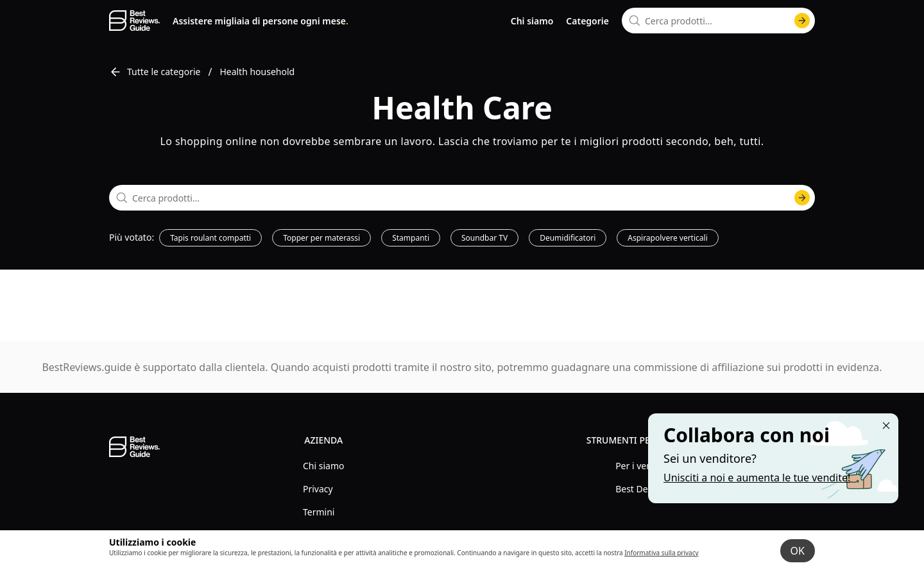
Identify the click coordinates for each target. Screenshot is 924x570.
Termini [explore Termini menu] (319, 512)
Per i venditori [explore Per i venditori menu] (645, 466)
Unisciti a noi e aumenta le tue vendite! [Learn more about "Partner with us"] (757, 478)
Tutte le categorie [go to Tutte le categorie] (155, 72)
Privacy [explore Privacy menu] (318, 489)
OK (798, 551)
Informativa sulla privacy (661, 553)
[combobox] (718, 21)
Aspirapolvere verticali (667, 238)
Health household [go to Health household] (257, 72)
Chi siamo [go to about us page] (532, 21)
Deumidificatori (568, 238)
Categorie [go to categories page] (587, 21)
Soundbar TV (484, 238)
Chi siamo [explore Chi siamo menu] (323, 466)
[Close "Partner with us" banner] (886, 426)
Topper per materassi (321, 238)
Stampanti (411, 238)
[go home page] (134, 21)
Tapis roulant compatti (210, 238)
